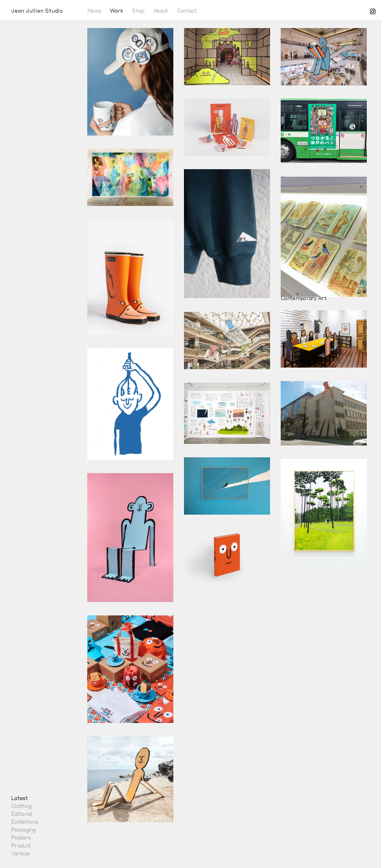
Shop (138, 10)
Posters (21, 837)
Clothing (21, 806)
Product (21, 845)
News (94, 10)
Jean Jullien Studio (37, 10)
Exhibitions (24, 821)
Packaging (23, 829)
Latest (19, 798)
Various (20, 853)
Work (116, 10)
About (161, 10)
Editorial (22, 813)
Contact (187, 10)
